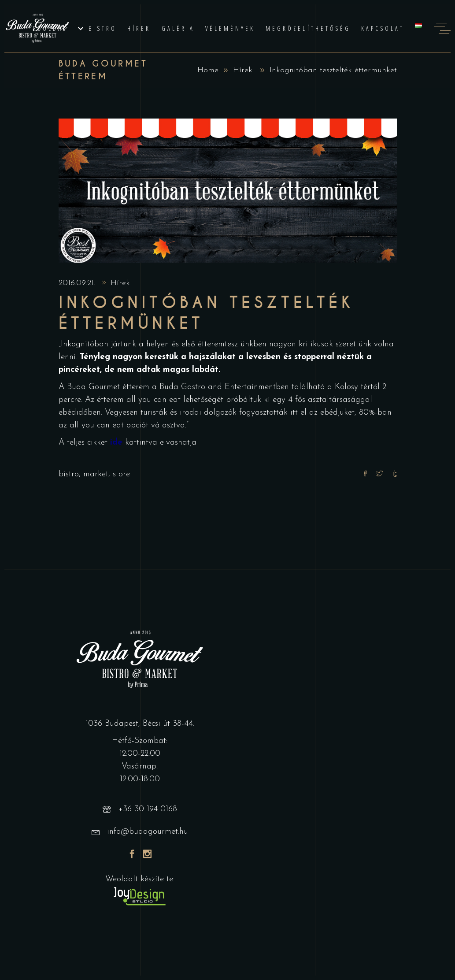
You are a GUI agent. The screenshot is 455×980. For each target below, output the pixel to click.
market (96, 474)
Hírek (243, 70)
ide (116, 443)
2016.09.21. (78, 283)
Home (208, 70)
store (121, 474)
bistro (69, 474)
